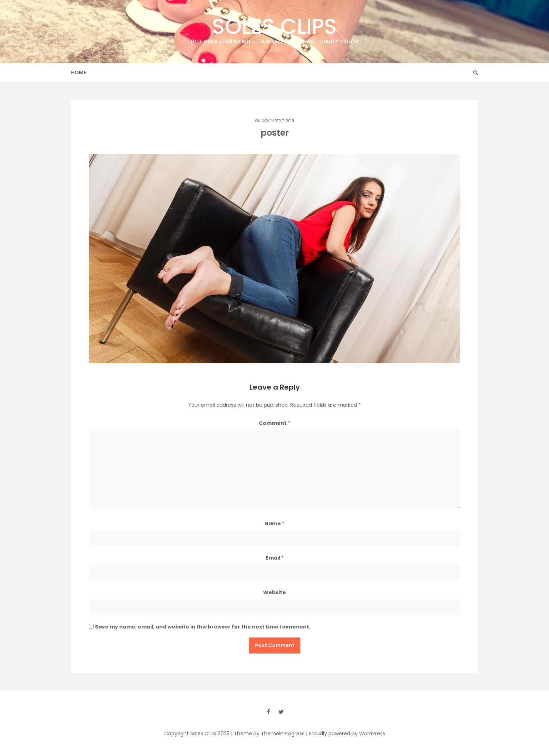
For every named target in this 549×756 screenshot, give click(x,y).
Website (274, 592)
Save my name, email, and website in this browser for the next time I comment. (203, 627)
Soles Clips (274, 28)
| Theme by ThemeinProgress (268, 734)
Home (79, 72)
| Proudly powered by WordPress (346, 734)
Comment (274, 423)
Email (275, 558)
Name (274, 524)
